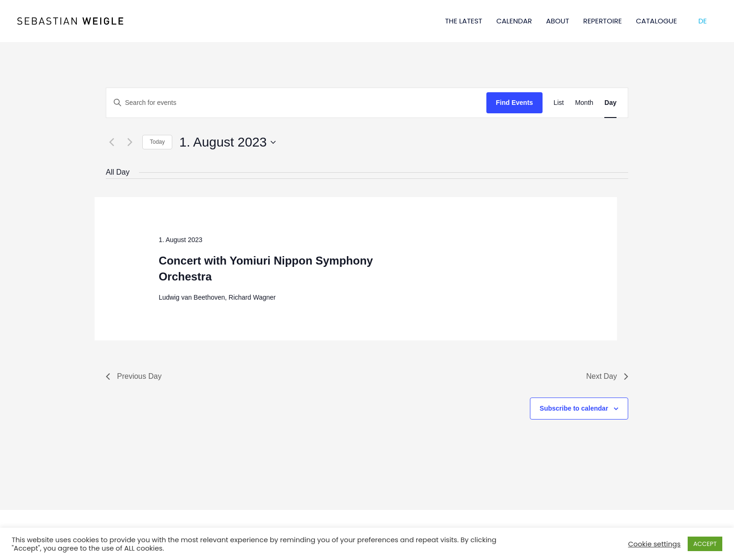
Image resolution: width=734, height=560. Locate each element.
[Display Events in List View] (559, 103)
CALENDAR (514, 21)
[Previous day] (111, 142)
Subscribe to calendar (574, 408)
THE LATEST (464, 21)
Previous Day (134, 376)
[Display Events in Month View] (584, 103)
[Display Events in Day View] (610, 103)
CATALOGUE (657, 21)
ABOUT (557, 21)
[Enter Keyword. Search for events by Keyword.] (296, 103)
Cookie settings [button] (654, 544)
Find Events (514, 103)
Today (157, 142)
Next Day (607, 376)
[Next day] (130, 142)
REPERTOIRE (603, 21)
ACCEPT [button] (705, 544)
